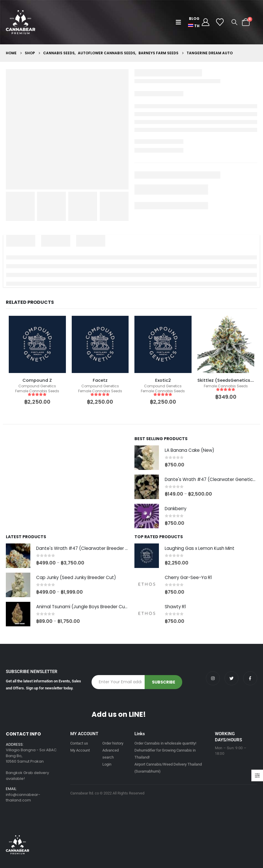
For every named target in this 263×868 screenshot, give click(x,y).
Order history (113, 743)
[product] (37, 344)
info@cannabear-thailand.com (23, 798)
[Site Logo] (21, 22)
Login (107, 764)
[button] (180, 22)
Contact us (79, 743)
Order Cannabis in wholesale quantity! (165, 743)
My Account (80, 750)
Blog (194, 19)
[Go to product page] (147, 458)
